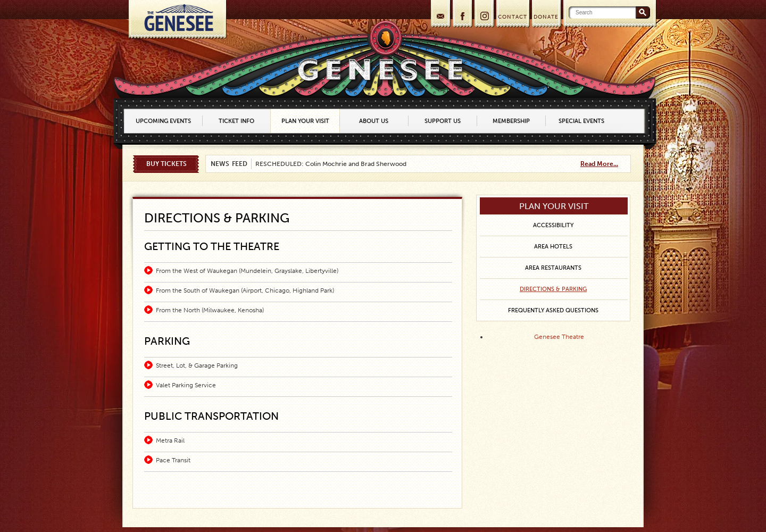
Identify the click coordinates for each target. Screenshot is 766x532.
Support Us (443, 121)
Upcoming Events (163, 121)
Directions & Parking (553, 289)
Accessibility (553, 225)
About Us (374, 121)
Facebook (461, 15)
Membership (511, 121)
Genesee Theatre (559, 337)
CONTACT (513, 17)
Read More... (599, 164)
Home (177, 19)
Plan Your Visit (305, 121)
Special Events (581, 121)
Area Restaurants (553, 268)
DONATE (546, 17)
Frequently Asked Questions (553, 310)
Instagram (483, 15)
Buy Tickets (166, 164)
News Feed (229, 164)
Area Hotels (553, 247)
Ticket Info (236, 121)
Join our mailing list (440, 15)
